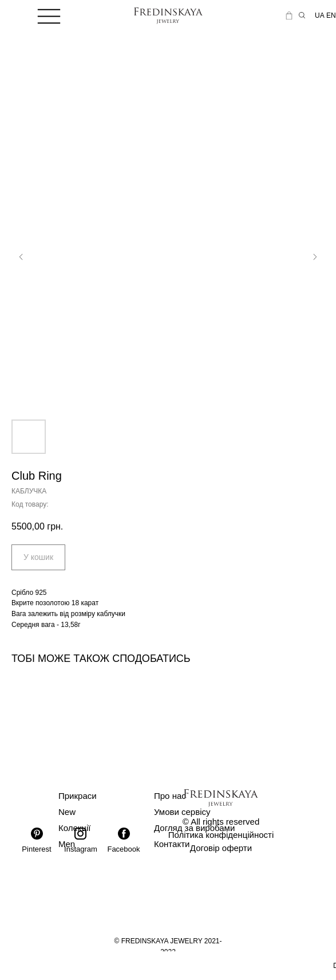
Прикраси (78, 796)
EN (331, 15)
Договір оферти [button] (221, 848)
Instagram (81, 849)
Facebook (123, 849)
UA (320, 15)
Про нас (170, 796)
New (67, 812)
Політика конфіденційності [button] (221, 835)
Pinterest (36, 849)
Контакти (172, 844)
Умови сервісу (182, 812)
